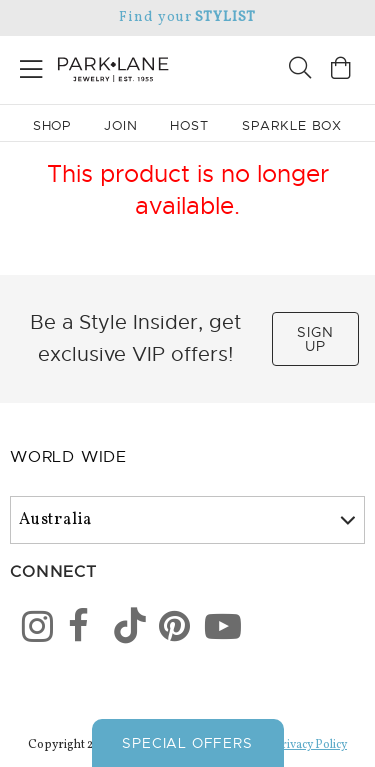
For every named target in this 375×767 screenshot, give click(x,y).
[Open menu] (31, 65)
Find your (187, 17)
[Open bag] (341, 70)
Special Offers (187, 743)
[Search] (300, 70)
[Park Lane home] (94, 67)
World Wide (68, 457)
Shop (52, 125)
